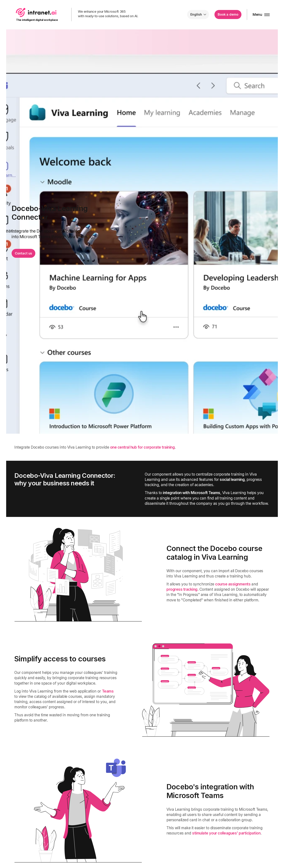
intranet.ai (36, 13)
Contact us (23, 253)
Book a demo (228, 14)
